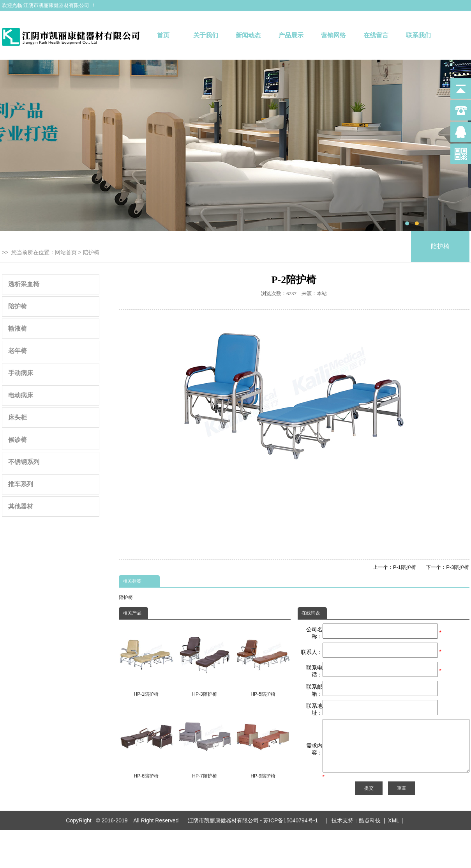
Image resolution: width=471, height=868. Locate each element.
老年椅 (18, 351)
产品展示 (291, 35)
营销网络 (333, 35)
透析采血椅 (24, 284)
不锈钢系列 (24, 462)
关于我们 (206, 35)
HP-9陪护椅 (263, 742)
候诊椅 (18, 440)
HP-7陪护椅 (204, 742)
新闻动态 (248, 35)
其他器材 (21, 506)
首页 (163, 35)
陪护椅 (91, 252)
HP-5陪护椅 (263, 660)
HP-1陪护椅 (146, 660)
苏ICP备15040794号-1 (292, 839)
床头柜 (18, 417)
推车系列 (21, 484)
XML (393, 839)
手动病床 (21, 373)
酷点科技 (370, 839)
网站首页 (66, 252)
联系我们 (418, 35)
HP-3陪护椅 (204, 660)
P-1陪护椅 (405, 567)
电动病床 (21, 395)
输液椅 (18, 329)
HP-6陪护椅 (146, 742)
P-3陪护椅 (458, 567)
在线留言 (376, 35)
